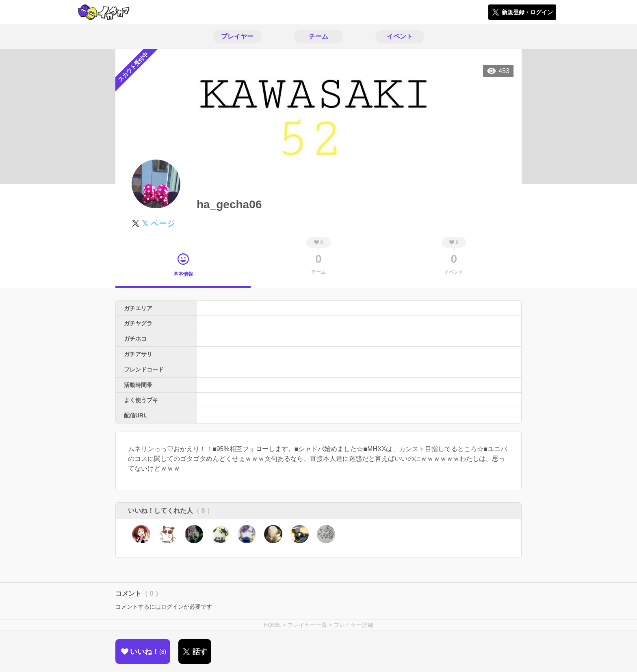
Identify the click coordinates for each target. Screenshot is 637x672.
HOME (272, 625)
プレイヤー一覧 (307, 625)
